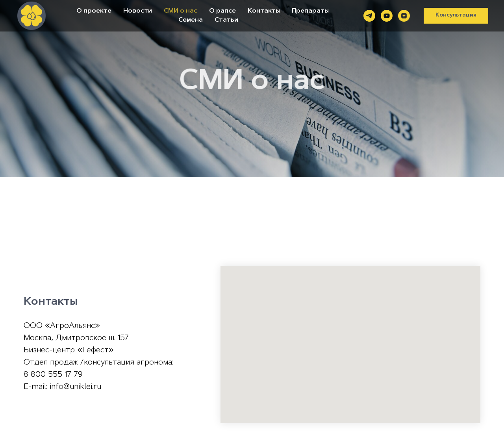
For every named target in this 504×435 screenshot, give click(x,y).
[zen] (404, 16)
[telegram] (369, 16)
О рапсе (222, 11)
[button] (456, 16)
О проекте (94, 11)
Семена (191, 20)
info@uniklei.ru (75, 387)
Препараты (310, 11)
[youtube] (387, 16)
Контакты (264, 11)
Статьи (226, 20)
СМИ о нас (181, 11)
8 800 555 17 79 (53, 375)
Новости (138, 11)
